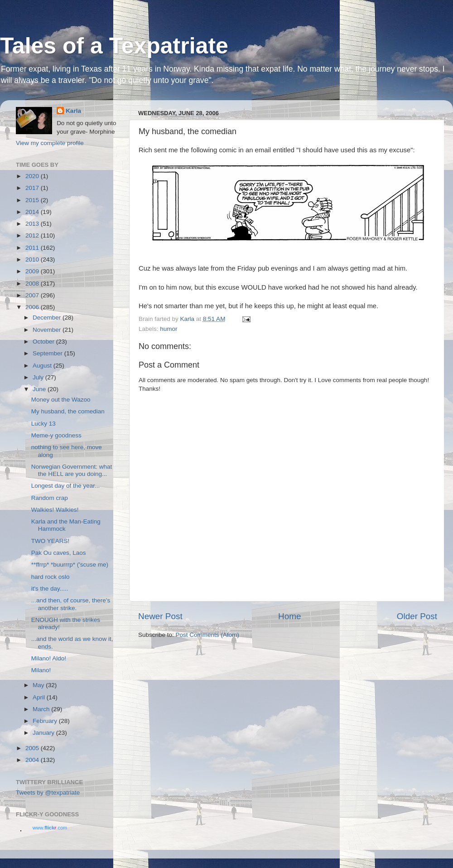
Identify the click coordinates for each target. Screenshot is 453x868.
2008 (33, 284)
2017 (33, 188)
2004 (33, 760)
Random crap (50, 498)
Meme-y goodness (56, 435)
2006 (33, 307)
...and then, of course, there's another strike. (71, 604)
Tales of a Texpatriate (114, 46)
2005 (33, 748)
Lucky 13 (43, 424)
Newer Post (160, 616)
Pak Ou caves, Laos (59, 553)
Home (289, 616)
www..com (50, 828)
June (40, 389)
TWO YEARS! (51, 541)
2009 (33, 271)
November (48, 330)
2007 (33, 295)
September (48, 353)
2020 (33, 176)
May (39, 685)
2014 (33, 212)
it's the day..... (50, 589)
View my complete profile (50, 143)
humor (169, 329)
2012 (33, 235)
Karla (73, 111)
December (48, 318)
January (44, 733)
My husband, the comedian (68, 411)
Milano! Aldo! (49, 658)
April (40, 697)
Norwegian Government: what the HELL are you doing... (72, 470)
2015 (33, 200)
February (46, 721)
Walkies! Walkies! (55, 510)
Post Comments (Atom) (207, 635)
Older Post (417, 616)
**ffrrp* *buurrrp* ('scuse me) (70, 565)
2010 (33, 259)
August (43, 366)
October (44, 342)
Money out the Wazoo (61, 400)
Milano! (41, 670)
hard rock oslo (51, 577)
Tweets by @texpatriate (48, 793)
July (39, 377)
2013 (33, 224)
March (42, 709)
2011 (33, 248)
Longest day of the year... (66, 486)
